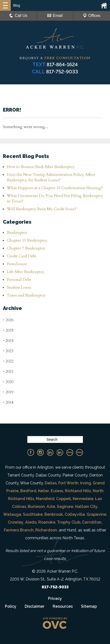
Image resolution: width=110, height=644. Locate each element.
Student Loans (19, 287)
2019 (8, 392)
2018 (8, 402)
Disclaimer (35, 606)
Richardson (46, 530)
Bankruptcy (17, 232)
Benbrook (54, 514)
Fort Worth (68, 483)
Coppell (64, 499)
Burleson (36, 507)
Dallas (51, 483)
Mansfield (45, 499)
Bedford (28, 491)
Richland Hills (78, 491)
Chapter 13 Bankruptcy (27, 240)
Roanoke (47, 522)
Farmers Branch (19, 530)
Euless (57, 491)
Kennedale (83, 499)
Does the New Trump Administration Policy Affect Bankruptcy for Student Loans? (51, 177)
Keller (44, 491)
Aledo (31, 522)
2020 (8, 382)
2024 (8, 341)
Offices (92, 16)
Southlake (33, 514)
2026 (8, 320)
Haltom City (86, 507)
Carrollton (92, 522)
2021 (8, 371)
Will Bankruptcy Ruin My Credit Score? (42, 209)
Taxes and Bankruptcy (26, 295)
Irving (86, 483)
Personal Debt (19, 280)
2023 (8, 351)
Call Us (18, 16)
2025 (8, 330)
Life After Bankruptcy (26, 272)
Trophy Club (69, 522)
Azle (51, 507)
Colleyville (75, 514)
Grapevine (96, 514)
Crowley (16, 522)
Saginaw (65, 507)
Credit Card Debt (21, 256)
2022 (8, 361)
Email (55, 16)
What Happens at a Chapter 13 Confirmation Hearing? (55, 188)
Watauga (12, 514)
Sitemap (89, 606)
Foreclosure (17, 264)
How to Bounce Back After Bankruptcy (41, 167)
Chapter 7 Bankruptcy (26, 248)
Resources (63, 606)
